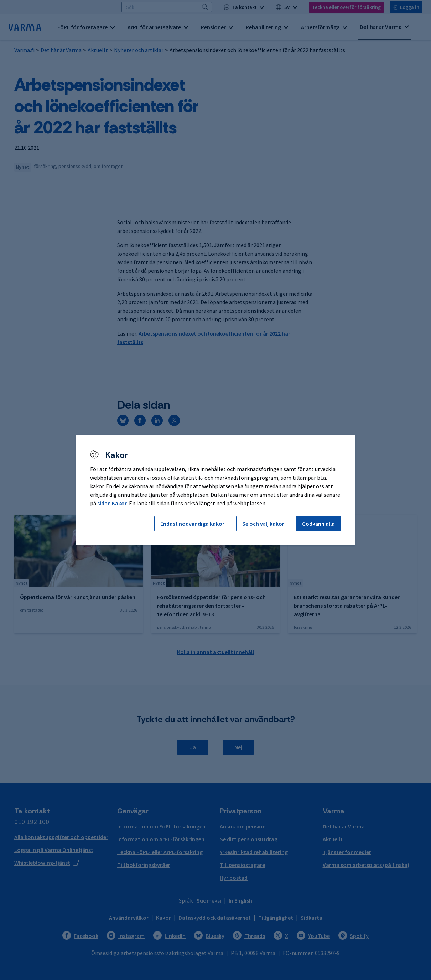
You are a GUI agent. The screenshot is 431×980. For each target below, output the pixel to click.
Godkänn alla (318, 524)
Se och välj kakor (263, 524)
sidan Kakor (112, 503)
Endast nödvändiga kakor (192, 524)
